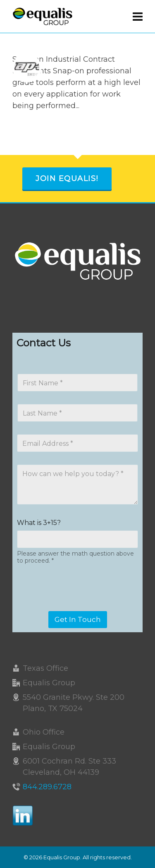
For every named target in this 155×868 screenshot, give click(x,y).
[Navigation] (138, 17)
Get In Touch (78, 619)
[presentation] (79, 606)
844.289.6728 (47, 787)
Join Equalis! (67, 179)
